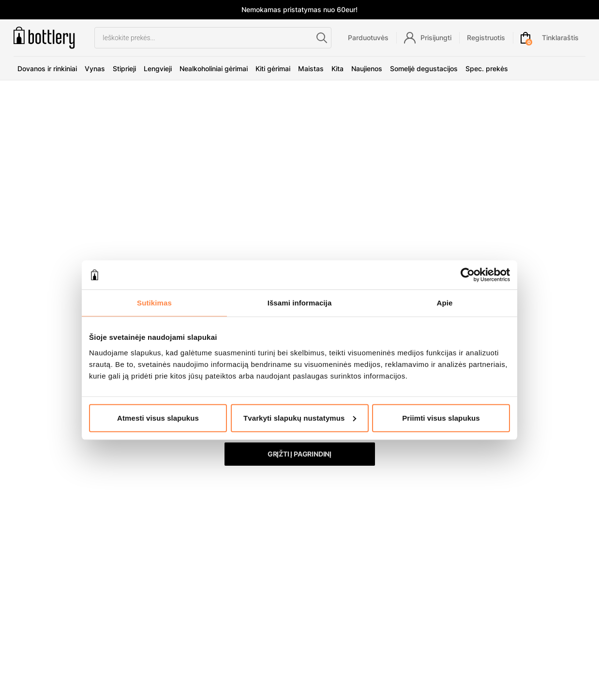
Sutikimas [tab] (154, 303)
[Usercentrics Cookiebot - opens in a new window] (468, 275)
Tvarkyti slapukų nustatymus (300, 418)
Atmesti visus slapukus (158, 418)
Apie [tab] (445, 303)
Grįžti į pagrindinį (299, 454)
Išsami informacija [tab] (300, 303)
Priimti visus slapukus (441, 418)
